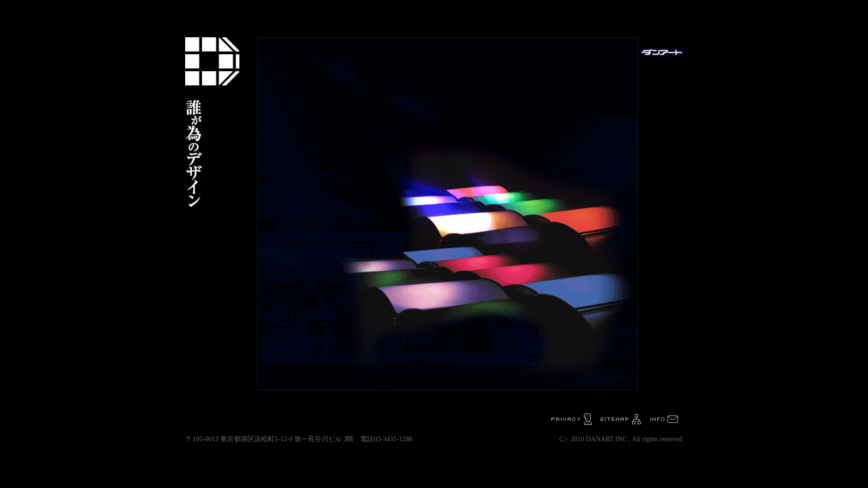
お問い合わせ (664, 419)
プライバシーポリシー (571, 419)
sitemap (620, 419)
